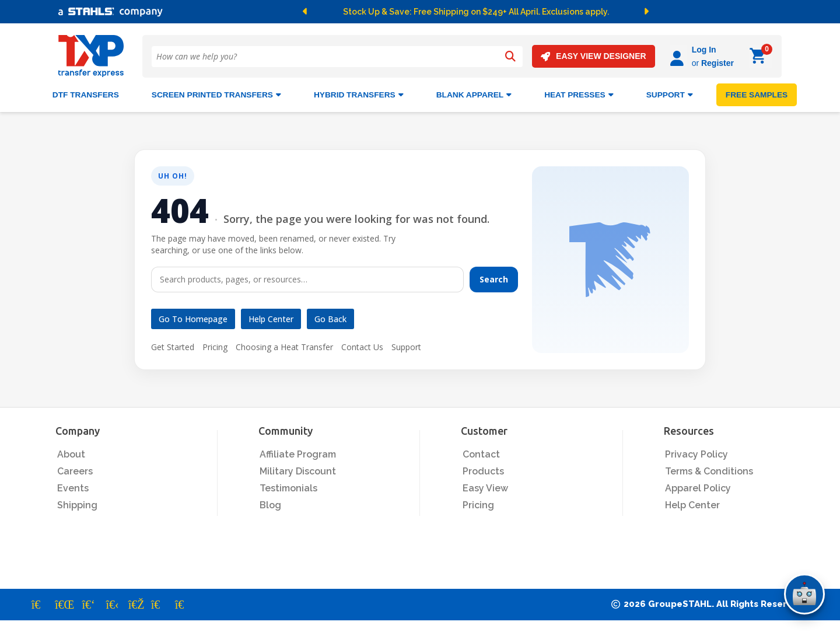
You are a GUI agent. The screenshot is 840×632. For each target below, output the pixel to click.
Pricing (215, 347)
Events (73, 488)
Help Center (271, 319)
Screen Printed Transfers (216, 95)
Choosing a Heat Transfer (284, 347)
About (71, 454)
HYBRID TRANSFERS (359, 95)
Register (717, 63)
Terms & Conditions (709, 471)
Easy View (485, 488)
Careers (75, 471)
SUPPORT (670, 95)
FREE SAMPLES (757, 95)
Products (483, 471)
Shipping (77, 505)
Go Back (330, 319)
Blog (270, 505)
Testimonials (288, 488)
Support (406, 347)
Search (494, 279)
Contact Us (362, 347)
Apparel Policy (698, 488)
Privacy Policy (696, 454)
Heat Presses (579, 95)
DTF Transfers (86, 95)
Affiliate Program (298, 454)
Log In (704, 50)
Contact (481, 454)
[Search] (510, 57)
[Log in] (679, 56)
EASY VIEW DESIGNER (594, 56)
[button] (311, 12)
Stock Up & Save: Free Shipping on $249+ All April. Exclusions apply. (476, 12)
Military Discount (298, 471)
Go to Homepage (193, 319)
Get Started (173, 347)
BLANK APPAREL (474, 95)
